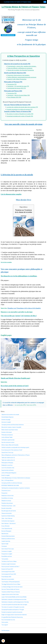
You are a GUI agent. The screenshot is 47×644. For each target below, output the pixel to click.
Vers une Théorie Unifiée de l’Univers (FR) (17, 105)
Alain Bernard (5, 534)
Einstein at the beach (7, 432)
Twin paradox (5, 559)
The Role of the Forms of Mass (9, 561)
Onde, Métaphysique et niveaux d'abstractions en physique (16, 478)
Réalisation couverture (7, 465)
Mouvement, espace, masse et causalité (11, 427)
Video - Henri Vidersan (7, 518)
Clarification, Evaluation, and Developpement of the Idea (15, 602)
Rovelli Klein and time (7, 556)
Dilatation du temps (6, 501)
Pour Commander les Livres (8, 620)
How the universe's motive (8, 442)
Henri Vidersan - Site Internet (9, 523)
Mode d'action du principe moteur (10, 430)
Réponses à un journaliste (8, 579)
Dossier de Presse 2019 (7, 569)
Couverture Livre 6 (6, 491)
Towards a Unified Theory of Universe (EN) (18, 112)
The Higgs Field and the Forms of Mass (11, 584)
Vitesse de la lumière (7, 513)
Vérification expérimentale (8, 440)
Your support (5, 625)
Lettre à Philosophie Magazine (9, 473)
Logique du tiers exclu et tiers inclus (10, 594)
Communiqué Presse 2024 (8, 572)
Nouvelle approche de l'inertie (9, 511)
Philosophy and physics (7, 435)
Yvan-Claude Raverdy (7, 529)
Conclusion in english (7, 551)
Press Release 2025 (6, 577)
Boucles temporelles (7, 508)
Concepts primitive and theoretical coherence (13, 425)
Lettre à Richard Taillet (7, 437)
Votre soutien (5, 622)
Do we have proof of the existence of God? (12, 450)
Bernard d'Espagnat (6, 531)
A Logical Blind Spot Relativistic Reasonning (12, 617)
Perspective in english (7, 554)
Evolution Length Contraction (9, 564)
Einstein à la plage (6, 420)
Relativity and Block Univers (8, 539)
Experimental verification (8, 470)
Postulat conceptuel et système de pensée (12, 612)
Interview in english (6, 422)
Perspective (4, 493)
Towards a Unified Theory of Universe (11, 592)
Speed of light (5, 544)
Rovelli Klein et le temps (7, 498)
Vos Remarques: (6, 630)
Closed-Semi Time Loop (7, 453)
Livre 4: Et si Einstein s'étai (8, 468)
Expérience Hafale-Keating (8, 516)
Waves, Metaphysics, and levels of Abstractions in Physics (16, 455)
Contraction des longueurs (8, 521)
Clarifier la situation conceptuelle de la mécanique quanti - (16, 447)
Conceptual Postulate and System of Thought (13, 610)
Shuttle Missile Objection (8, 417)
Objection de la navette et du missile (10, 415)
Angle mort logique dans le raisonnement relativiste (14, 615)
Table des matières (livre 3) (8, 458)
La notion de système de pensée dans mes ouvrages (14, 605)
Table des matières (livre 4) (8, 460)
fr (44, 2)
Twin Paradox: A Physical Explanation (11, 582)
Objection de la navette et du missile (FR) (17, 64)
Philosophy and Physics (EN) (13, 91)
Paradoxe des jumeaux (7, 503)
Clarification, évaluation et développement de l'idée (14, 599)
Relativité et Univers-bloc (8, 496)
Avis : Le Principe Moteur (7, 480)
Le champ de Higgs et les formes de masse (12, 587)
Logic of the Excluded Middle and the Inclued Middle (14, 597)
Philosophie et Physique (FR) (13, 82)
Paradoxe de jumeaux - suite (9, 506)
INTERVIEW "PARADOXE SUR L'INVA (10, 485)
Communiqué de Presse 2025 (9, 574)
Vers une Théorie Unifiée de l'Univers (10, 589)
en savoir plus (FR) (21, 405)
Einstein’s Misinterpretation (8, 536)
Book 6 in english (6, 475)
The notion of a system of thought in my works (13, 607)
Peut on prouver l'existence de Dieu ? (10, 567)
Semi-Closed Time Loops (8, 549)
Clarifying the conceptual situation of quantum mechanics (16, 488)
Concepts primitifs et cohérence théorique (12, 483)
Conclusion (4, 546)
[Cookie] (3, 641)
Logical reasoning (6, 541)
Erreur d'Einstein (6, 526)
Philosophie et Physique (7, 463)
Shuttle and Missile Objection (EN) (15, 73)
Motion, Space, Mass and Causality (10, 445)
